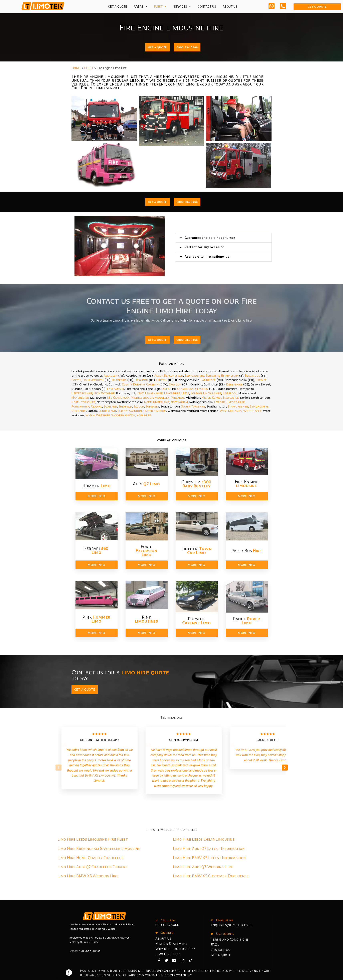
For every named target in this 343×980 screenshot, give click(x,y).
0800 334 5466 (167, 925)
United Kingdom (155, 411)
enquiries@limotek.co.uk (232, 925)
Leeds (185, 393)
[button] (251, 238)
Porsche (196, 620)
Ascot (158, 376)
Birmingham (230, 376)
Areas (141, 7)
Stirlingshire (259, 406)
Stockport (79, 411)
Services (182, 7)
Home (76, 68)
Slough (139, 406)
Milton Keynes (212, 398)
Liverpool (230, 393)
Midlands (178, 398)
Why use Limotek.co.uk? (175, 949)
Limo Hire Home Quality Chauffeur (91, 858)
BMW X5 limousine (100, 775)
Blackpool (252, 376)
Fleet (160, 7)
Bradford (119, 380)
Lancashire (172, 393)
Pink (96, 619)
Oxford (220, 402)
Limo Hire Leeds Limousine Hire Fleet (93, 839)
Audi (146, 484)
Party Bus (246, 550)
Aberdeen (111, 376)
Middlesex (162, 398)
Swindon (136, 411)
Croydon (175, 384)
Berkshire (213, 376)
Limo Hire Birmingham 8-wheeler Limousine (99, 848)
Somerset (152, 406)
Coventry (153, 384)
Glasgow (202, 389)
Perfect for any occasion (232, 247)
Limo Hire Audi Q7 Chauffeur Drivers (93, 867)
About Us (230, 7)
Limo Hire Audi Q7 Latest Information (209, 848)
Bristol (162, 380)
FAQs (215, 945)
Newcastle (231, 398)
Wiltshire (103, 415)
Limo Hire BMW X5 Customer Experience (211, 876)
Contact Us (207, 7)
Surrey (123, 411)
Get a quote (221, 955)
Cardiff (261, 380)
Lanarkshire (154, 393)
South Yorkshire (193, 406)
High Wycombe (104, 393)
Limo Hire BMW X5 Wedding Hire (88, 876)
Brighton (142, 380)
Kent (140, 393)
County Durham (133, 384)
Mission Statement (171, 944)
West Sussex (252, 411)
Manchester (80, 398)
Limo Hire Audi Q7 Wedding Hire (203, 867)
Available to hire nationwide (235, 257)
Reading (97, 406)
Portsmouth (80, 406)
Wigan (90, 415)
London (196, 393)
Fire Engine (247, 483)
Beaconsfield (174, 376)
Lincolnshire (212, 393)
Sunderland (107, 411)
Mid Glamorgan (119, 398)
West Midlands (231, 411)
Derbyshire (234, 384)
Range (247, 620)
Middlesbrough (142, 398)
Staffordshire (238, 406)
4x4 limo (248, 750)
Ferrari (96, 550)
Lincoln (197, 550)
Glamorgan (185, 389)
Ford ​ (146, 550)
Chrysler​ (197, 484)
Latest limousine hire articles (171, 830)
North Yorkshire (83, 402)
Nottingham (179, 402)
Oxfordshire (236, 402)
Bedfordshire (195, 376)
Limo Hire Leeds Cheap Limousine (204, 839)
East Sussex (116, 389)
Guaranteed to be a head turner (237, 238)
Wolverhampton (123, 415)
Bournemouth (93, 380)
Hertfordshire (82, 393)
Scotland (110, 406)
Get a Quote (118, 7)
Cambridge (208, 380)
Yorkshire (144, 415)
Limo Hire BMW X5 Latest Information (209, 858)
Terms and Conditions (230, 939)
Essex (165, 389)
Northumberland (156, 402)
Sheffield (125, 406)
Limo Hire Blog (168, 954)
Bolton (77, 380)
